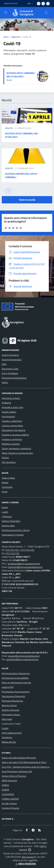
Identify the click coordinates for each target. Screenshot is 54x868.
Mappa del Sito (9, 742)
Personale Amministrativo (14, 378)
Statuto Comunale (11, 710)
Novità (9, 128)
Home (6, 37)
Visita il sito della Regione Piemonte (19, 758)
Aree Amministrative (12, 360)
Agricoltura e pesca (11, 398)
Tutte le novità (27, 200)
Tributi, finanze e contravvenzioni (17, 453)
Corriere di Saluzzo (10, 808)
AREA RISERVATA (25, 864)
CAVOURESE (8, 794)
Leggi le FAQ (8, 687)
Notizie (5, 482)
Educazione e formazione (14, 430)
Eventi (5, 507)
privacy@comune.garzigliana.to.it (24, 656)
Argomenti (16, 37)
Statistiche (7, 737)
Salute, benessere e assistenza (16, 448)
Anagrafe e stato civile (12, 407)
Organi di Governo (10, 355)
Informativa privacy (11, 715)
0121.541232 (13, 553)
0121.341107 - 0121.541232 (20, 550)
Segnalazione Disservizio (13, 696)
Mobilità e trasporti (11, 444)
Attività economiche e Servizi (16, 530)
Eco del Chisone (9, 803)
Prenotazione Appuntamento (16, 692)
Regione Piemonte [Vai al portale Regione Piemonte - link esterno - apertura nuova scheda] (11, 3)
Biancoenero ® (29, 857)
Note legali (7, 719)
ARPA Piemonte (9, 781)
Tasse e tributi (8, 478)
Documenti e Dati (10, 369)
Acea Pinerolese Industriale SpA (17, 771)
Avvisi (5, 492)
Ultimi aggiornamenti (12, 733)
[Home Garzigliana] (26, 13)
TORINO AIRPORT (10, 799)
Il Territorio (7, 516)
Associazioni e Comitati (13, 535)
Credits (5, 728)
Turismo (5, 458)
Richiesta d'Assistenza (12, 701)
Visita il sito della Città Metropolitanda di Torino (24, 762)
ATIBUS (5, 785)
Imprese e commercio (12, 439)
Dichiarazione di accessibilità (15, 678)
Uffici (4, 364)
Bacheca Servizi (9, 705)
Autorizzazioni (8, 416)
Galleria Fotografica (11, 521)
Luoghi (5, 512)
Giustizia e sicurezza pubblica (15, 435)
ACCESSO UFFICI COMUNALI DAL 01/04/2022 (21, 75)
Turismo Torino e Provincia (14, 776)
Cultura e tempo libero (12, 426)
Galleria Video (8, 526)
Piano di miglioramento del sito (16, 683)
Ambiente (6, 403)
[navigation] (6, 12)
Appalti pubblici (9, 412)
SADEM (5, 790)
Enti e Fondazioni (10, 373)
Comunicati (7, 487)
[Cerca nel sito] (46, 13)
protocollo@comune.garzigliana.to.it (25, 567)
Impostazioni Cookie (11, 724)
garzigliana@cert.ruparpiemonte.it (24, 564)
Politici (5, 382)
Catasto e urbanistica (12, 421)
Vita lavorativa (9, 462)
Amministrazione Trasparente (16, 673)
